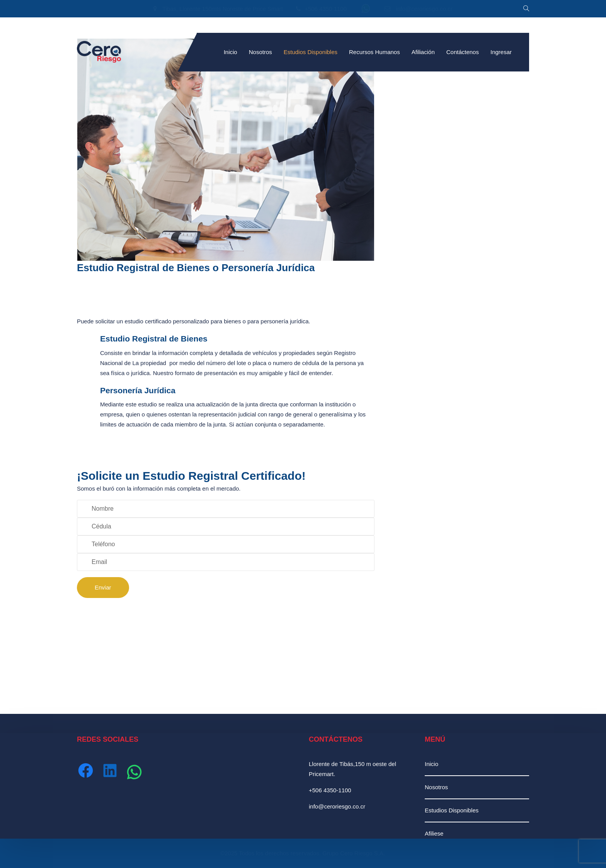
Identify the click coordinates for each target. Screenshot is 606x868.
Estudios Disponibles (311, 52)
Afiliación (423, 52)
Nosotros (260, 52)
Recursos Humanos (374, 52)
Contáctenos (463, 52)
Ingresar (501, 52)
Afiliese (434, 833)
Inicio (231, 52)
